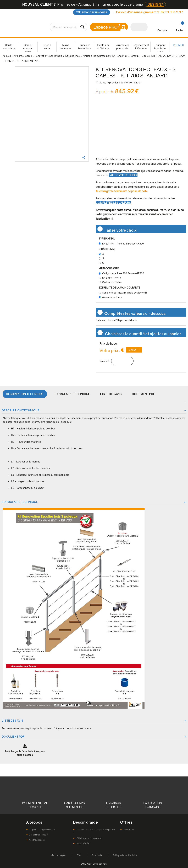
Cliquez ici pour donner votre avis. (73, 728)
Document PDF (143, 394)
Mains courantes (66, 47)
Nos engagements (37, 840)
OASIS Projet (86, 864)
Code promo (128, 830)
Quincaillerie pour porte (122, 47)
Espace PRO (105, 27)
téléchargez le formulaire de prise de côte (122, 191)
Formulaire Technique (72, 394)
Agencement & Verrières (142, 47)
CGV (79, 855)
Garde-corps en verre (28, 48)
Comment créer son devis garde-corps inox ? (94, 831)
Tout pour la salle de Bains (160, 48)
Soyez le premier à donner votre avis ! (118, 82)
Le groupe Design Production (42, 830)
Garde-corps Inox (9, 47)
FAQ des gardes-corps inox (88, 838)
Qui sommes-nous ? (38, 835)
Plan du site (97, 855)
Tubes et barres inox (85, 47)
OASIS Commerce (100, 864)
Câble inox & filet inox (103, 47)
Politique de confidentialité (125, 855)
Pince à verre (47, 47)
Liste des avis (111, 394)
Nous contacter (82, 843)
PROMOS (179, 45)
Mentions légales (59, 855)
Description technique (25, 394)
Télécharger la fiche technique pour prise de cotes (25, 753)
